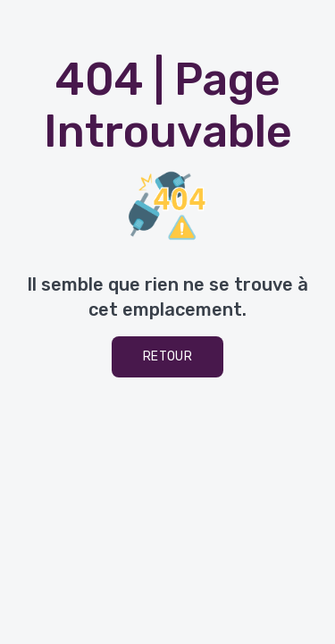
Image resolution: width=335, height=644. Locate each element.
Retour (167, 356)
